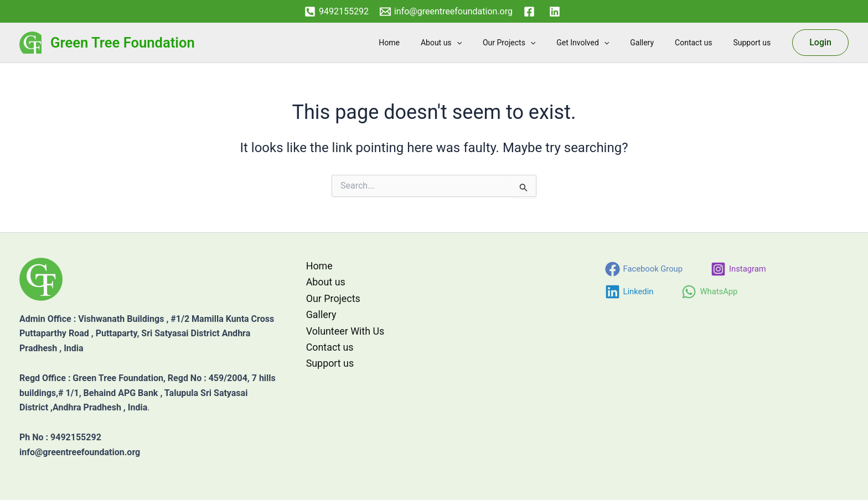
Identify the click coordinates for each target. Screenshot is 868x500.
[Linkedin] (630, 292)
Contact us (702, 43)
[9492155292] (337, 12)
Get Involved (602, 43)
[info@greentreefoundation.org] (446, 12)
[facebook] (531, 12)
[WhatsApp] (710, 292)
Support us (755, 43)
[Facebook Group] (644, 269)
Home (425, 43)
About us (472, 43)
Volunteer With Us (345, 331)
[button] (487, 43)
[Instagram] (740, 269)
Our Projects (534, 43)
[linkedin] (556, 12)
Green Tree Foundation (123, 43)
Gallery (656, 43)
